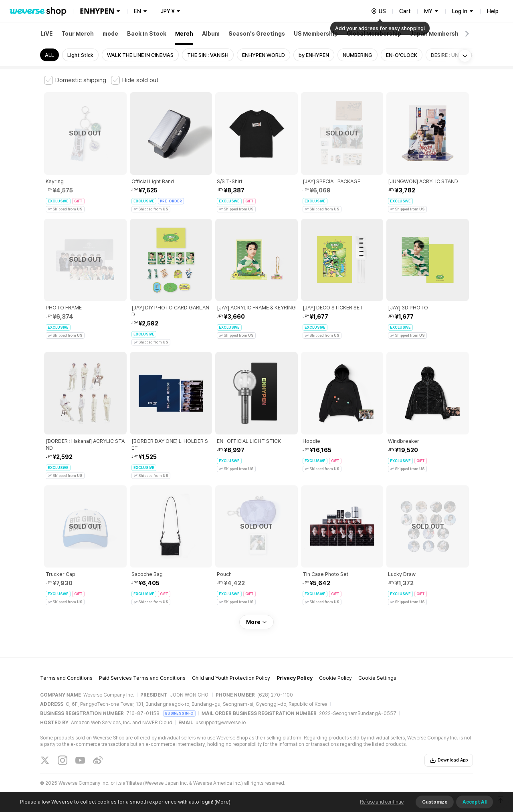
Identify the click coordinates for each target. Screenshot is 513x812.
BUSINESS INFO (179, 713)
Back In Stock (147, 34)
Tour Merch (78, 34)
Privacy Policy (295, 678)
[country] (378, 11)
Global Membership (374, 34)
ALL (49, 55)
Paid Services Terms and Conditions (142, 678)
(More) (222, 802)
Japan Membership (437, 34)
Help (493, 11)
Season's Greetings (257, 34)
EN (137, 11)
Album (211, 34)
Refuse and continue (382, 802)
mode (110, 34)
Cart (405, 11)
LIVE (46, 34)
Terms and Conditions (66, 678)
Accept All (475, 802)
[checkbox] (75, 80)
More (256, 622)
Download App (449, 760)
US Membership (316, 34)
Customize (435, 802)
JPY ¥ (168, 11)
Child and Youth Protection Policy (231, 678)
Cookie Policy (335, 678)
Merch (184, 34)
